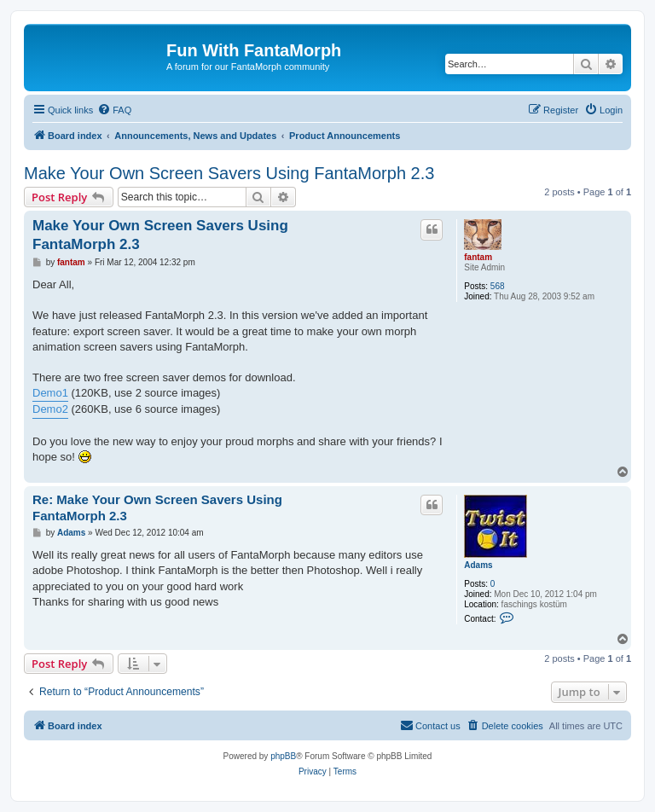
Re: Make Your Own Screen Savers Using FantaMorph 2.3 (157, 507)
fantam (478, 257)
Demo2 (50, 409)
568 (498, 286)
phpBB (283, 756)
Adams (478, 565)
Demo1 (50, 393)
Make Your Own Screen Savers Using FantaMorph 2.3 (229, 173)
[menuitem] (114, 110)
